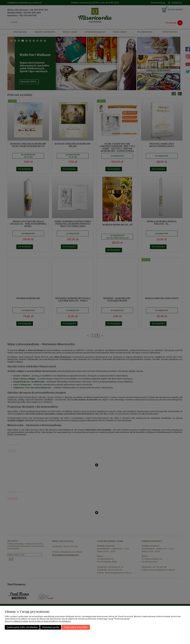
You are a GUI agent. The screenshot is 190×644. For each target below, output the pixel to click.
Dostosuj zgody (51, 627)
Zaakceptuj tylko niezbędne (22, 627)
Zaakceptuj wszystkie (76, 627)
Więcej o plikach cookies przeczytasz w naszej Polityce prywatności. (38, 621)
